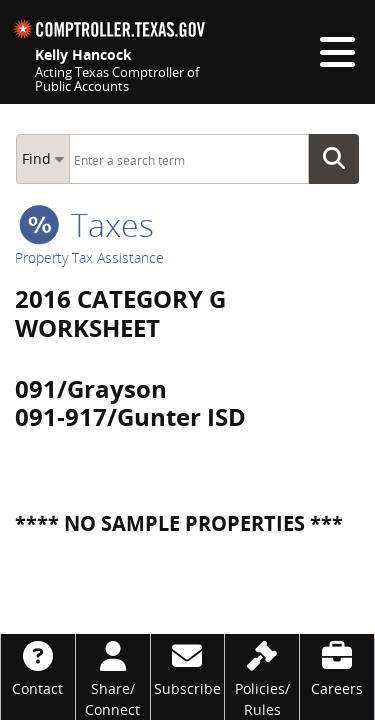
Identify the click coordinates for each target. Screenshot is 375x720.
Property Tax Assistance (89, 257)
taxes (86, 224)
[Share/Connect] (113, 677)
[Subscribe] (188, 666)
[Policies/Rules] (262, 677)
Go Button (340, 159)
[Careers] (337, 666)
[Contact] (38, 666)
